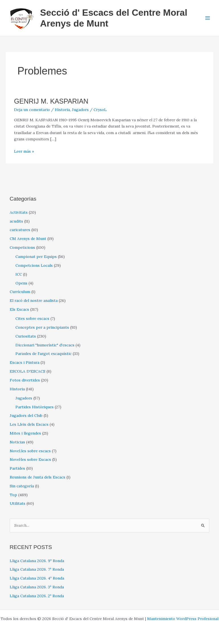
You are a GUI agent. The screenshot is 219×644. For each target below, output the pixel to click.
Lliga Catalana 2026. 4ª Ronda (37, 578)
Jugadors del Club (26, 415)
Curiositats (26, 336)
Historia (62, 110)
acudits (16, 221)
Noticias (17, 442)
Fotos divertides (25, 380)
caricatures (20, 230)
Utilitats (18, 503)
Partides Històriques (35, 407)
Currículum (20, 292)
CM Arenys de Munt (28, 239)
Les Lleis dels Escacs (29, 424)
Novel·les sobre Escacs (30, 459)
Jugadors (80, 110)
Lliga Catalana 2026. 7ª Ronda (37, 569)
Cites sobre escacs (32, 318)
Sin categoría (22, 486)
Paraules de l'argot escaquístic (43, 354)
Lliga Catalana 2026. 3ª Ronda (37, 587)
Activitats (19, 212)
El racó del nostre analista (34, 300)
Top (13, 495)
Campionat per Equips (36, 257)
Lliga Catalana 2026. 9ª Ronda (37, 561)
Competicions (22, 247)
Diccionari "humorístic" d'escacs (45, 345)
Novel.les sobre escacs (30, 451)
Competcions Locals (34, 265)
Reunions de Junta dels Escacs (37, 477)
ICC (19, 274)
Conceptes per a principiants (42, 327)
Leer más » (24, 151)
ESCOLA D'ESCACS (28, 371)
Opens (21, 283)
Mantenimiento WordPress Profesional (183, 619)
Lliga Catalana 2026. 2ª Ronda (37, 596)
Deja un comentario (32, 110)
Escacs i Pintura (25, 362)
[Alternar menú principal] (208, 18)
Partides (17, 468)
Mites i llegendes (25, 433)
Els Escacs (19, 309)
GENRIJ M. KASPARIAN (51, 101)
